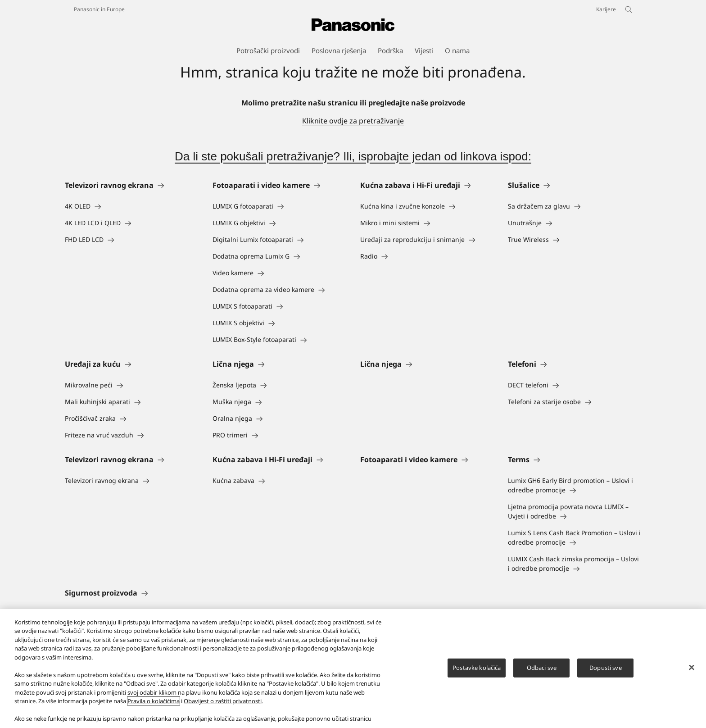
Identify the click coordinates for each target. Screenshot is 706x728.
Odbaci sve (542, 669)
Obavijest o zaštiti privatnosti (223, 702)
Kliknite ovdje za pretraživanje (353, 121)
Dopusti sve (605, 669)
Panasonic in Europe (99, 9)
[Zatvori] (692, 669)
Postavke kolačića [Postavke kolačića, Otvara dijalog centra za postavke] (477, 669)
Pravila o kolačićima (154, 702)
